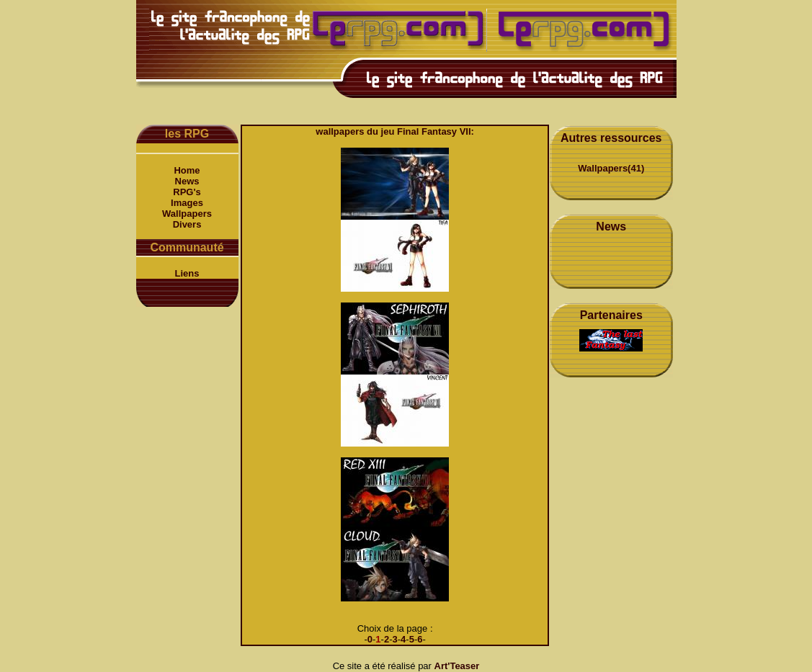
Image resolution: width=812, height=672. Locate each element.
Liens (187, 273)
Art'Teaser (457, 666)
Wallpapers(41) (611, 168)
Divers (187, 224)
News (187, 181)
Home (187, 170)
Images (187, 203)
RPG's (187, 192)
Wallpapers (187, 214)
